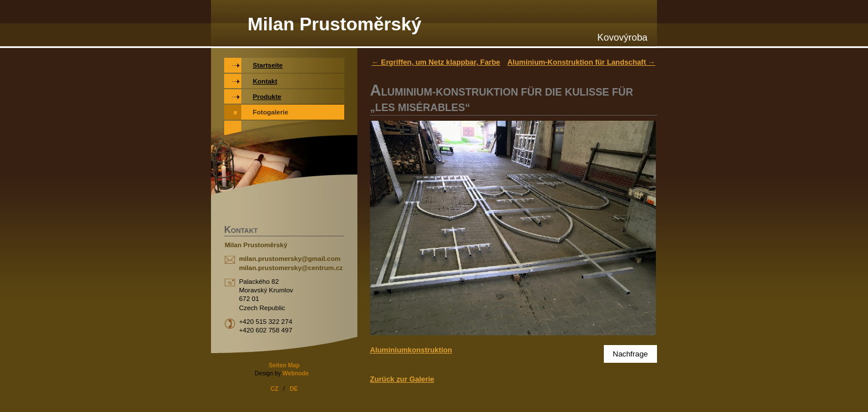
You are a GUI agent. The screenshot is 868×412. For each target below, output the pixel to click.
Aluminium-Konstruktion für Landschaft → (581, 62)
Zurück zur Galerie (402, 379)
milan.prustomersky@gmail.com (290, 259)
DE (294, 389)
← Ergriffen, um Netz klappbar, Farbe (436, 62)
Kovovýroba (623, 37)
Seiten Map (284, 365)
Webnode (296, 373)
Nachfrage (631, 354)
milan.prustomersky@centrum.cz (291, 268)
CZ (274, 389)
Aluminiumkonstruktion (411, 350)
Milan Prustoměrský (335, 24)
